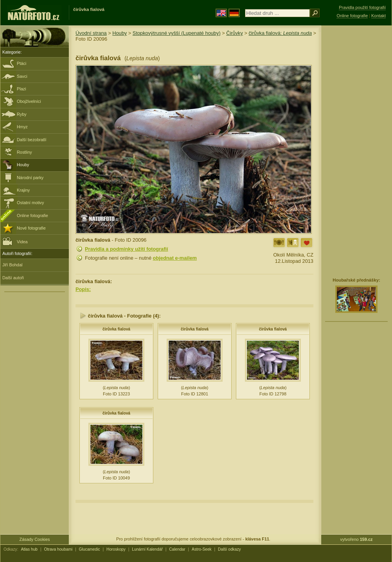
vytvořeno (357, 539)
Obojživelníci (29, 101)
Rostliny (24, 152)
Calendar (177, 549)
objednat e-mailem (175, 258)
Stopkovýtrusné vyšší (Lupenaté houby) (177, 33)
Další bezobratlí (32, 140)
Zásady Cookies (35, 539)
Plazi (22, 89)
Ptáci (22, 63)
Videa (15, 241)
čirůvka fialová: (281, 33)
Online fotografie (32, 215)
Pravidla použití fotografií (362, 7)
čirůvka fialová (116, 329)
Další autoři (13, 278)
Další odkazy (229, 549)
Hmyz (22, 127)
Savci (22, 76)
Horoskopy (116, 549)
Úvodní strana (91, 33)
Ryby (22, 114)
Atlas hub (29, 549)
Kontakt (379, 16)
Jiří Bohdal (12, 265)
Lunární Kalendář (147, 549)
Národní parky (30, 178)
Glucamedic (90, 549)
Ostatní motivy (31, 203)
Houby (23, 165)
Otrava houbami (58, 549)
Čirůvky (235, 33)
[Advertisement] (349, 151)
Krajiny (23, 190)
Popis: (83, 289)
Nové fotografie (31, 228)
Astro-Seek (202, 549)
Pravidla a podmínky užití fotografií (127, 249)
